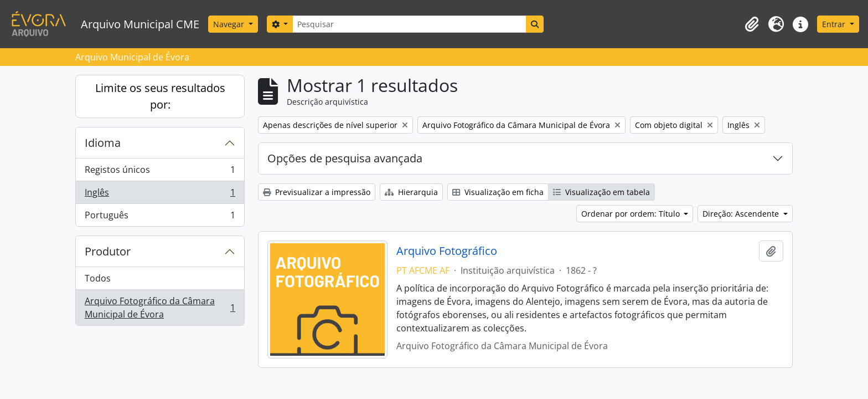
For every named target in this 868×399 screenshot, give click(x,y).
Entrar (835, 24)
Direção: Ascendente (742, 214)
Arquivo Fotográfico (447, 251)
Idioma (103, 143)
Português (160, 217)
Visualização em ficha (498, 192)
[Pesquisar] (409, 24)
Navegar (230, 24)
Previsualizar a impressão (317, 192)
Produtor (108, 251)
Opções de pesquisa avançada (345, 158)
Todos (98, 278)
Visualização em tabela (601, 192)
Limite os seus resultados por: (160, 96)
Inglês (160, 195)
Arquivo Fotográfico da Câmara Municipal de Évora (160, 308)
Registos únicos (160, 172)
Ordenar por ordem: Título (632, 214)
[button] (752, 24)
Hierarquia (411, 192)
